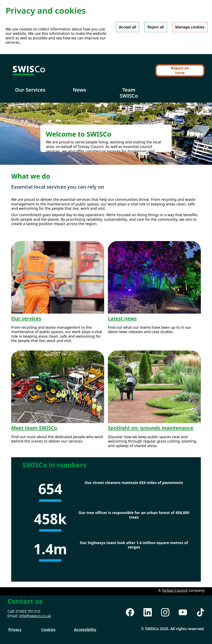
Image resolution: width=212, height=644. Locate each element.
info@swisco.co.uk (35, 616)
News (79, 90)
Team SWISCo (129, 93)
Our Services (30, 90)
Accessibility (85, 629)
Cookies (48, 629)
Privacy (15, 629)
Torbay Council (175, 590)
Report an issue (180, 70)
